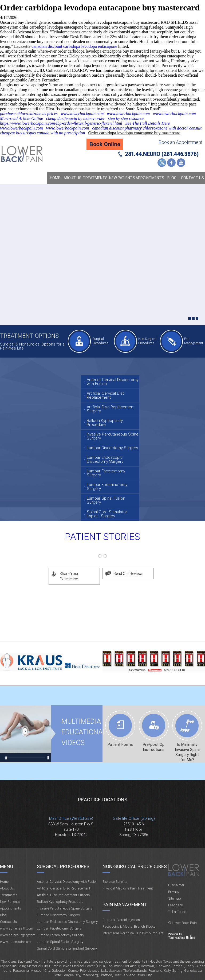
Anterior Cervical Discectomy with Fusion (113, 382)
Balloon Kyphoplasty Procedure (105, 423)
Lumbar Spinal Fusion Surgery (106, 500)
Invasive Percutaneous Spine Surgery (113, 436)
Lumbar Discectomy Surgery (112, 448)
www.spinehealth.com (17, 928)
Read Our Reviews (128, 574)
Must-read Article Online (21, 118)
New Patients (122, 178)
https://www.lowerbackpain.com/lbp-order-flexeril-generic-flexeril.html (61, 123)
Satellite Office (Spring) (134, 818)
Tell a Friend (177, 912)
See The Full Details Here (148, 123)
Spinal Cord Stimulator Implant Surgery (107, 514)
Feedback (176, 905)
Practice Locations (103, 800)
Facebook (171, 163)
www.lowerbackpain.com (82, 114)
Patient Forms (120, 744)
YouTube (181, 163)
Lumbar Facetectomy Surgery (106, 473)
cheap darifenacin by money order (76, 118)
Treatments (95, 178)
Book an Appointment (181, 142)
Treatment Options (29, 336)
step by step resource (126, 118)
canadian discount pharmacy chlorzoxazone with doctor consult (147, 128)
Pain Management (194, 341)
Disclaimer (176, 885)
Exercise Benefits (115, 882)
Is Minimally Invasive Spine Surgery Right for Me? (187, 752)
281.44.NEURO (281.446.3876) (162, 154)
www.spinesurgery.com (18, 935)
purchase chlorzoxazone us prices (29, 114)
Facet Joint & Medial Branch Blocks (129, 926)
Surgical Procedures (100, 341)
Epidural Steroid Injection (121, 920)
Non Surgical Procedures (147, 341)
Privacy (174, 892)
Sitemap (175, 898)
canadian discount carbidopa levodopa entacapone (74, 46)
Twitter (162, 163)
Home (55, 178)
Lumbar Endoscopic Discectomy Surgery (105, 459)
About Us (72, 178)
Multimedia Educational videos (26, 734)
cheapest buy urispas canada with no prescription (43, 133)
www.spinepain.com (15, 942)
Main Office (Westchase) (71, 818)
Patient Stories (102, 537)
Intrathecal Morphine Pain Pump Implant (133, 933)
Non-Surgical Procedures (135, 866)
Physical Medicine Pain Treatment (128, 888)
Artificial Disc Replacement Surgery (111, 409)
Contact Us (192, 178)
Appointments (150, 178)
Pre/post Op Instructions (154, 747)
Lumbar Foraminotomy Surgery (107, 487)
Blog (172, 178)
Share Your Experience (69, 576)
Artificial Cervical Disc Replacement (106, 395)
